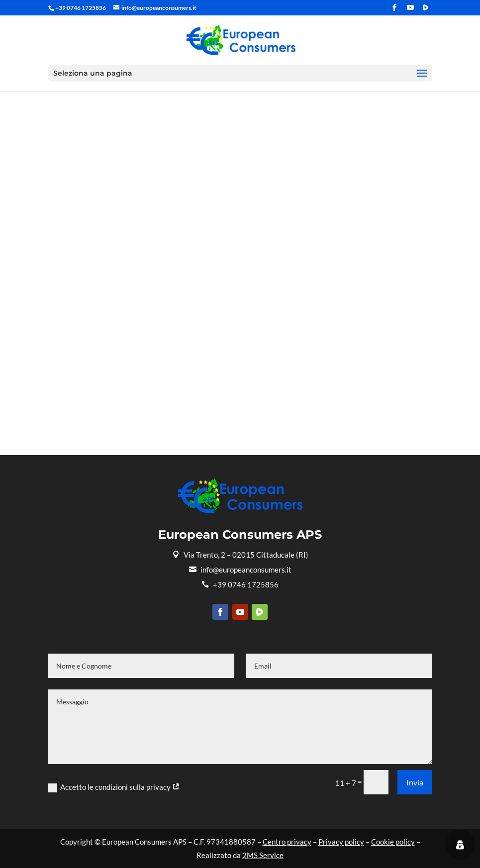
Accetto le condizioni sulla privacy (114, 787)
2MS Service (263, 855)
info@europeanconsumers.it (240, 570)
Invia (415, 782)
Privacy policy (341, 842)
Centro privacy (287, 842)
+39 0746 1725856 (240, 584)
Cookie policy (393, 842)
